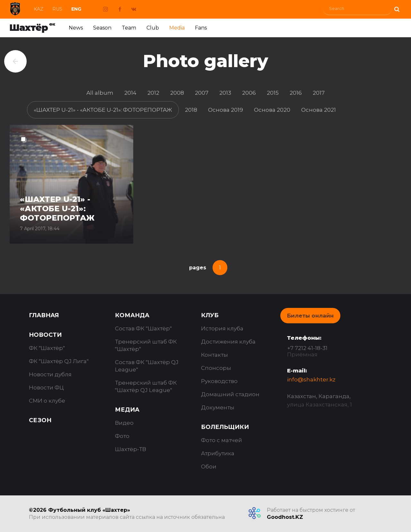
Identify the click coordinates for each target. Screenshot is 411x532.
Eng (76, 9)
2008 (177, 93)
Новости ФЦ (46, 388)
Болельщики (225, 427)
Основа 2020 (272, 110)
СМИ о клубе (47, 401)
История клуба (222, 328)
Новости (45, 335)
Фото (122, 436)
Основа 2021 (319, 110)
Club (153, 28)
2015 (273, 93)
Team (129, 28)
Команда (132, 315)
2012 (153, 93)
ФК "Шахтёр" (47, 348)
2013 (225, 93)
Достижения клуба (228, 342)
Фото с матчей (222, 440)
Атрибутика (218, 453)
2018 (191, 110)
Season (102, 28)
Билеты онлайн (310, 316)
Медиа (127, 410)
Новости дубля (50, 374)
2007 (202, 93)
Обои (209, 467)
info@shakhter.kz (311, 379)
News (76, 28)
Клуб (210, 315)
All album (100, 93)
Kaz (39, 9)
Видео (124, 423)
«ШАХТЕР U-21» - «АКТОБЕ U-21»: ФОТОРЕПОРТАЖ (103, 110)
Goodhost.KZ (285, 517)
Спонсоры (216, 368)
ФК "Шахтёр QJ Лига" (59, 361)
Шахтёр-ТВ (131, 449)
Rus (57, 9)
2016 (296, 93)
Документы (218, 407)
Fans (201, 28)
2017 (319, 93)
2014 (130, 93)
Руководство (219, 381)
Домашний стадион (230, 394)
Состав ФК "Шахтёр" (143, 328)
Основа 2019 (226, 110)
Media (177, 28)
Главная (44, 315)
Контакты (214, 355)
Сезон (40, 420)
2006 (249, 93)
